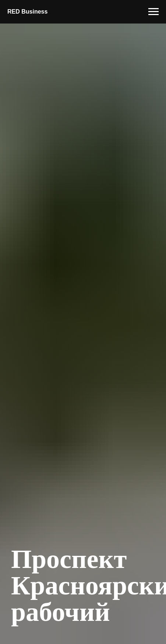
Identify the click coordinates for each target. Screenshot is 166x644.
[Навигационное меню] (153, 12)
